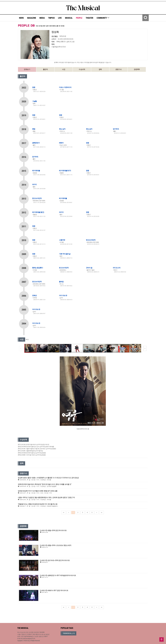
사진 (64, 69)
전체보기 (27, 69)
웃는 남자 (62, 129)
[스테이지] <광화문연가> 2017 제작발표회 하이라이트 (58, 575)
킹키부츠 (116, 129)
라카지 (34, 184)
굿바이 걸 (89, 268)
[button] (145, 348)
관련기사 (119, 69)
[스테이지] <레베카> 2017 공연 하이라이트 (54, 590)
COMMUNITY (103, 18)
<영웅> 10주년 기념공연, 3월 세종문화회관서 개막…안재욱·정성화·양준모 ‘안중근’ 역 (46, 497)
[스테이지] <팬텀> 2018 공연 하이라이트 (53, 530)
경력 (100, 69)
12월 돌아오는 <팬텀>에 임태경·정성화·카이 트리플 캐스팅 (38, 504)
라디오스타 (117, 268)
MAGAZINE (32, 18)
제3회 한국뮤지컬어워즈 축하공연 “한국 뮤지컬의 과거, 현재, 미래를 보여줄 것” (45, 484)
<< (64, 513)
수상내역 (82, 69)
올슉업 (61, 282)
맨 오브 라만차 (37, 198)
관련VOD (137, 69)
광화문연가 (36, 143)
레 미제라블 (36, 171)
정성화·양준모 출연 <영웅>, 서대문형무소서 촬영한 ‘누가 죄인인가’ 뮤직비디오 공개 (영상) (48, 478)
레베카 (61, 143)
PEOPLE (79, 18)
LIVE (60, 18)
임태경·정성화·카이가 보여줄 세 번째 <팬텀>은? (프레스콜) (38, 491)
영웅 (34, 87)
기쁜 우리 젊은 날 (65, 254)
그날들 (34, 101)
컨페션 (34, 295)
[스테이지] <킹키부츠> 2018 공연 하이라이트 (55, 560)
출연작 (45, 69)
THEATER (89, 18)
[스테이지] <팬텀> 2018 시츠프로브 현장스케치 (56, 545)
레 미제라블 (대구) (65, 171)
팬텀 (34, 129)
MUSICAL (69, 18)
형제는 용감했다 (38, 268)
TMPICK (51, 18)
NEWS (21, 18)
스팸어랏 (62, 240)
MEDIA (42, 18)
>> (102, 513)
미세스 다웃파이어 (65, 87)
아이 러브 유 (63, 295)
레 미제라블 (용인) (38, 212)
